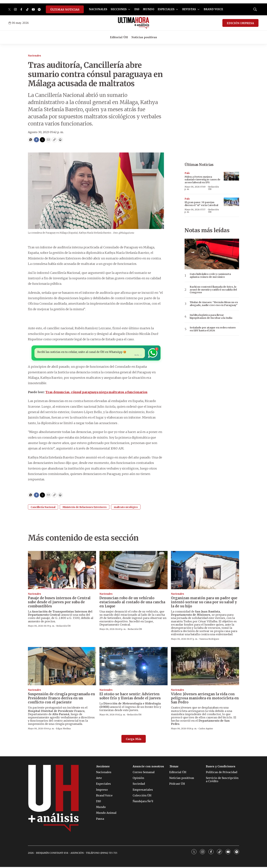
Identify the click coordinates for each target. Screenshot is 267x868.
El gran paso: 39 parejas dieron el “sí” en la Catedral (201, 204)
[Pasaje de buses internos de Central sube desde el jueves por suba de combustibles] (62, 571)
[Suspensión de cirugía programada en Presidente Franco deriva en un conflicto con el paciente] (62, 667)
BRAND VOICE (213, 9)
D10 (137, 9)
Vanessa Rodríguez (209, 640)
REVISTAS (189, 9)
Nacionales (34, 56)
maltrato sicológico (126, 508)
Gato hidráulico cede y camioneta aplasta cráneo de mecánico (210, 276)
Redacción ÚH (214, 188)
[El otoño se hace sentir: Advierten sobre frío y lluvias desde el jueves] (133, 667)
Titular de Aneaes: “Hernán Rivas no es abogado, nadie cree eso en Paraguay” (214, 304)
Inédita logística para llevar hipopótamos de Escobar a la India (211, 317)
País (187, 173)
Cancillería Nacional (43, 508)
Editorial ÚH (119, 37)
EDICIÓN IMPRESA (240, 23)
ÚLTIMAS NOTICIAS (65, 10)
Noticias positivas (144, 37)
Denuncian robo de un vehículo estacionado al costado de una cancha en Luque (132, 603)
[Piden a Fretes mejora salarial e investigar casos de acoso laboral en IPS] (231, 176)
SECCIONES (119, 9)
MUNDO (148, 9)
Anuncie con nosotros (148, 767)
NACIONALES (98, 9)
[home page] (134, 23)
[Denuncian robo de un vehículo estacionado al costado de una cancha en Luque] (133, 571)
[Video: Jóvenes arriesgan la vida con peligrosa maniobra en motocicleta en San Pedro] (205, 667)
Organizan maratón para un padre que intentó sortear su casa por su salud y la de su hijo (204, 603)
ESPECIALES (166, 9)
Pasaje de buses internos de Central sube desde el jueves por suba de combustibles (59, 603)
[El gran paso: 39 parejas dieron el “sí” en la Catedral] (231, 202)
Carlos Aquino (206, 729)
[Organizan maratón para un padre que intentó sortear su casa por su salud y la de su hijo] (205, 571)
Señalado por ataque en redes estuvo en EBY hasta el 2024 (213, 329)
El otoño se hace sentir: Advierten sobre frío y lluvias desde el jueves (130, 697)
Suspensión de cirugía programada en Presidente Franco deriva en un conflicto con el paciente (61, 699)
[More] (129, 9)
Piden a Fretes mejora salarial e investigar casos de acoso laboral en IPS (202, 180)
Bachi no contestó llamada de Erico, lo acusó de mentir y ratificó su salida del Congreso (213, 290)
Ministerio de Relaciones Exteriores (85, 508)
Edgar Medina (63, 729)
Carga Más (134, 740)
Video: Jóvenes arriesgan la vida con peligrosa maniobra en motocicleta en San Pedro (205, 699)
